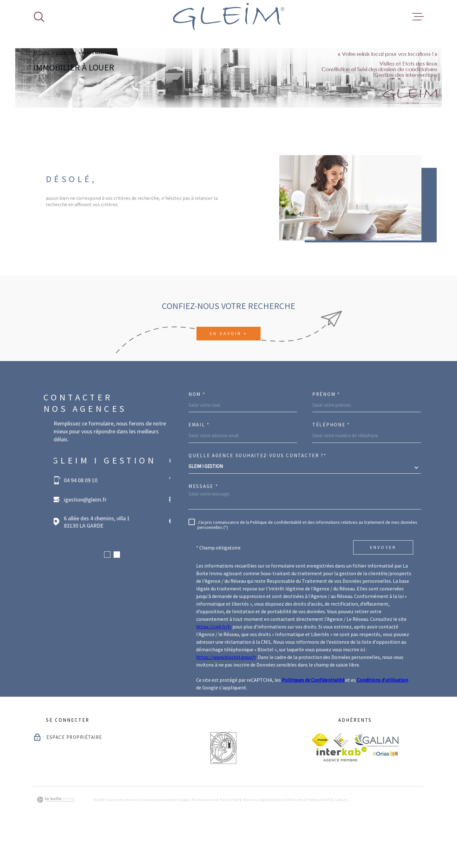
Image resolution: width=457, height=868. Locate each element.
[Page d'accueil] (229, 17)
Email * (199, 465)
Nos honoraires (204, 840)
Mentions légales (256, 840)
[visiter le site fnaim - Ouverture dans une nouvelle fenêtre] (320, 780)
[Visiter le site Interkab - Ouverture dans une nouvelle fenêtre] (342, 794)
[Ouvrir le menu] (418, 17)
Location (66, 93)
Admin (279, 840)
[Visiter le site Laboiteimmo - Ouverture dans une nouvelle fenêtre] (56, 840)
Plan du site (229, 840)
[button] (107, 595)
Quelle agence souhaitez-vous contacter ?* (258, 495)
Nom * (197, 434)
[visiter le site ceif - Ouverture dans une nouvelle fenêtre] (341, 780)
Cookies (341, 840)
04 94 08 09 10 (82, 520)
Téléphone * (331, 465)
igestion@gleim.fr (86, 539)
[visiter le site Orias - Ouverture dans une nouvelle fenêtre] (385, 794)
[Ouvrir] (39, 17)
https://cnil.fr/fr (214, 667)
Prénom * (326, 434)
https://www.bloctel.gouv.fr (226, 697)
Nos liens (296, 840)
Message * (203, 526)
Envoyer (383, 587)
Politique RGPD (319, 840)
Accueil (42, 93)
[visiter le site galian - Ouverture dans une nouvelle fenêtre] (376, 780)
